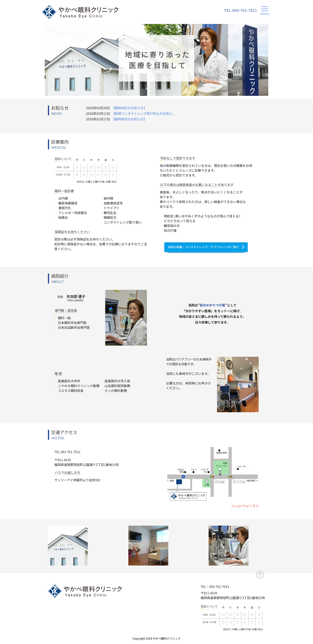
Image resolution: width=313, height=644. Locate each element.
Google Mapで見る (245, 506)
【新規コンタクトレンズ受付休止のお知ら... (143, 113)
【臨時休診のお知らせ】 (129, 108)
